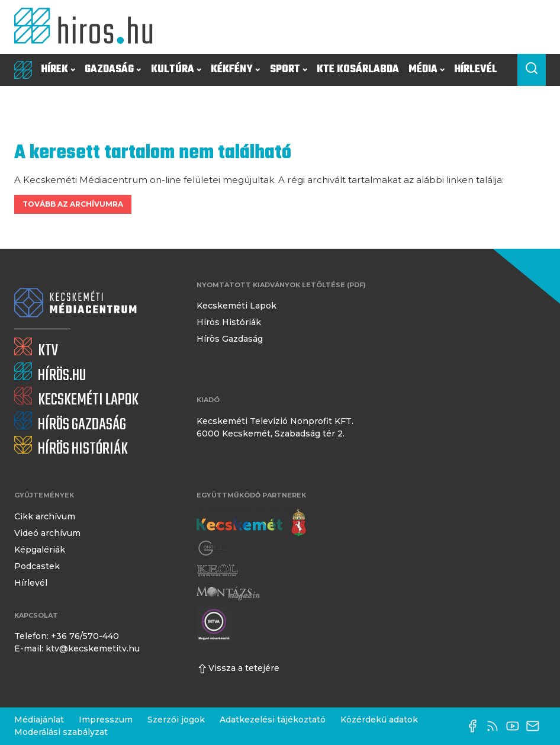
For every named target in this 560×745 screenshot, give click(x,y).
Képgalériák (40, 550)
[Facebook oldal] (475, 726)
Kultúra (176, 70)
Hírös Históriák (229, 322)
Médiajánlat (39, 720)
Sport (289, 70)
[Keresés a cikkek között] (532, 70)
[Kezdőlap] (88, 27)
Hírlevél (476, 70)
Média (427, 70)
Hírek (58, 70)
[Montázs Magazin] (228, 593)
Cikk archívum (45, 516)
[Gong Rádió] (213, 548)
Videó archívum (47, 533)
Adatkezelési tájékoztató (273, 720)
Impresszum (106, 720)
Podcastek (37, 566)
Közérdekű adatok (379, 720)
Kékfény (235, 70)
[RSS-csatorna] (495, 726)
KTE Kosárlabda (358, 70)
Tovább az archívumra (73, 204)
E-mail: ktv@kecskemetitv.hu (77, 648)
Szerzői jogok (176, 720)
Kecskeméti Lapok (236, 306)
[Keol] (217, 571)
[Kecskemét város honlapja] (251, 523)
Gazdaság (113, 70)
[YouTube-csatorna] (516, 726)
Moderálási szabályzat (61, 732)
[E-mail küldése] (536, 726)
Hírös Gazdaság (230, 339)
